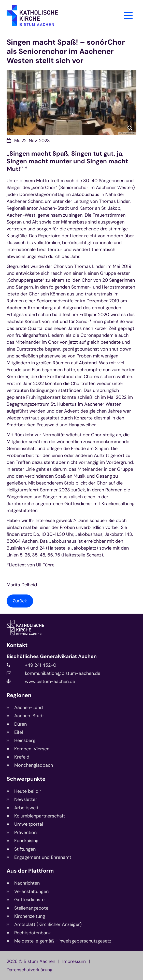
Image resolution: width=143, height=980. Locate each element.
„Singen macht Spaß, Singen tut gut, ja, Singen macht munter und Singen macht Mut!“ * (67, 161)
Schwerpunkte (26, 779)
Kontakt (17, 645)
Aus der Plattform (30, 871)
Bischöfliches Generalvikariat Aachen (52, 656)
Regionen (19, 695)
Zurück (20, 601)
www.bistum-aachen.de (50, 681)
